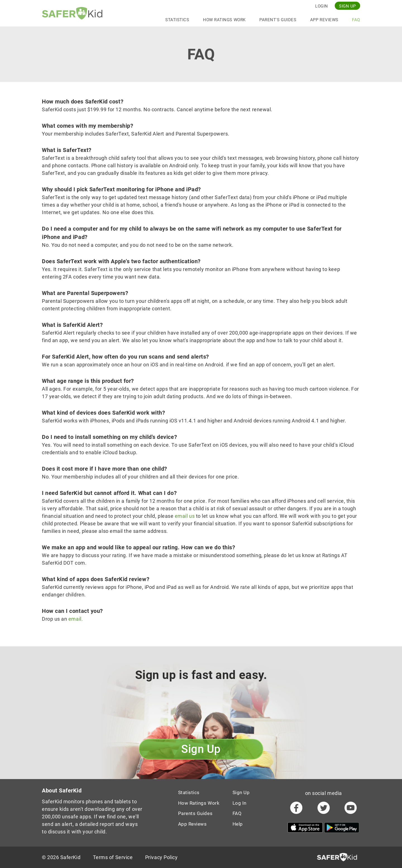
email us (185, 516)
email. (76, 619)
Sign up (347, 6)
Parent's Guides (278, 20)
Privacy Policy (161, 857)
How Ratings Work (224, 20)
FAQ (356, 20)
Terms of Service (113, 857)
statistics (177, 20)
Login (322, 6)
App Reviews (324, 20)
